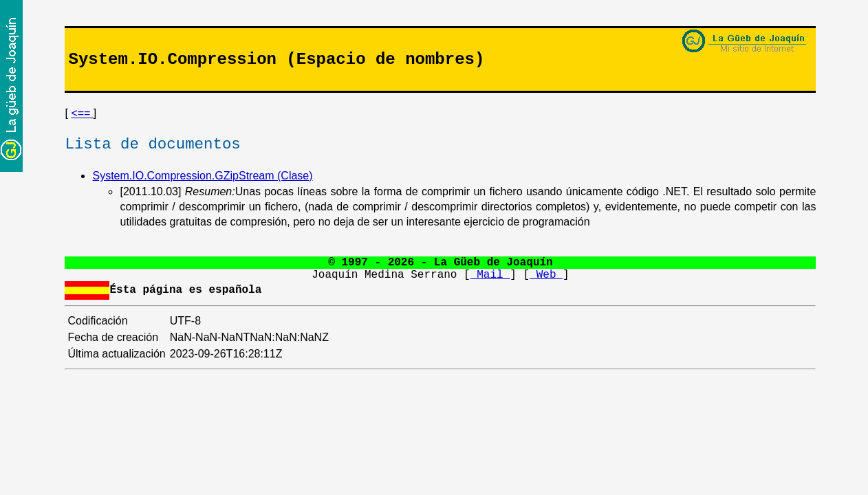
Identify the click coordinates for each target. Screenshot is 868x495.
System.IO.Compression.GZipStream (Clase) (202, 176)
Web (546, 275)
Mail (490, 275)
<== (82, 113)
